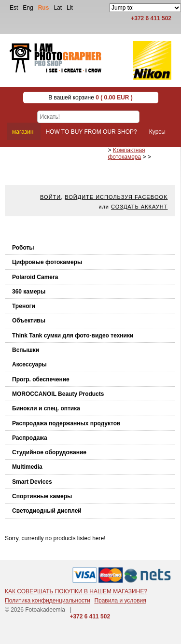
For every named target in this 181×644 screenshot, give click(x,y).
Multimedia (27, 467)
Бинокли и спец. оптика (46, 408)
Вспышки (26, 350)
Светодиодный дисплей (47, 511)
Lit (70, 8)
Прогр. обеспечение (41, 379)
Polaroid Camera (35, 277)
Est (14, 8)
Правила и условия (120, 601)
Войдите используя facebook (116, 197)
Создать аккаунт (139, 207)
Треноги (24, 306)
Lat (58, 8)
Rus (44, 8)
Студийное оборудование (49, 452)
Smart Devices (32, 482)
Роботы (23, 248)
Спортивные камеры (42, 496)
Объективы (29, 321)
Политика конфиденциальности (48, 601)
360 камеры (29, 292)
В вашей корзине (90, 98)
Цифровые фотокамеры (47, 262)
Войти (50, 197)
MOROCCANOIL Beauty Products (58, 394)
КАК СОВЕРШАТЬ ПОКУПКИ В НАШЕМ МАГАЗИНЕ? (76, 591)
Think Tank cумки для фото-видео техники (73, 336)
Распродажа (30, 438)
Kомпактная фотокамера (126, 154)
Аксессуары (29, 364)
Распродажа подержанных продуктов (66, 423)
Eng (28, 8)
